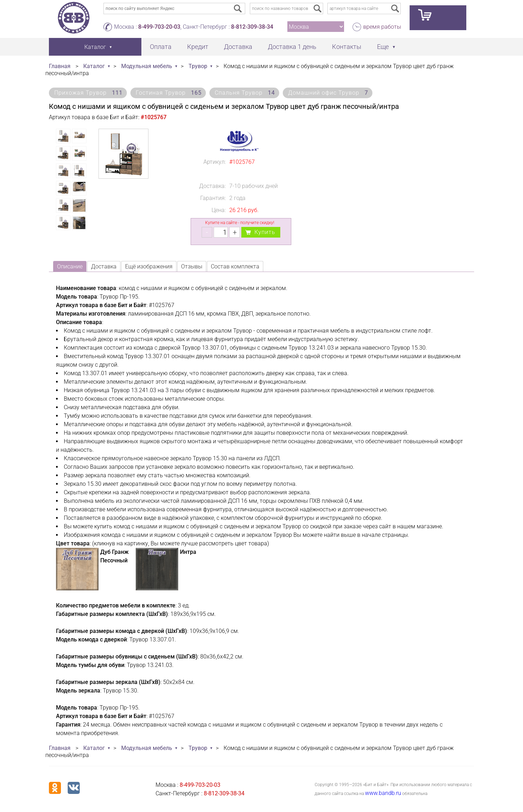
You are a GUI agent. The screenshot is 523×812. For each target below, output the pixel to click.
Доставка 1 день (292, 47)
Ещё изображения (149, 266)
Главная (60, 66)
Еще (383, 47)
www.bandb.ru (383, 793)
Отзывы (192, 266)
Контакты (347, 47)
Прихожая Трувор (88, 93)
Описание (70, 266)
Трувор (198, 66)
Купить (265, 232)
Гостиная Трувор (169, 93)
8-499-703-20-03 (159, 27)
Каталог (94, 66)
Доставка (238, 47)
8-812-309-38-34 (252, 27)
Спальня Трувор (245, 93)
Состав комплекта (235, 266)
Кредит (198, 47)
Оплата (161, 47)
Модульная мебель (147, 66)
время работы (382, 27)
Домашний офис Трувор (328, 93)
